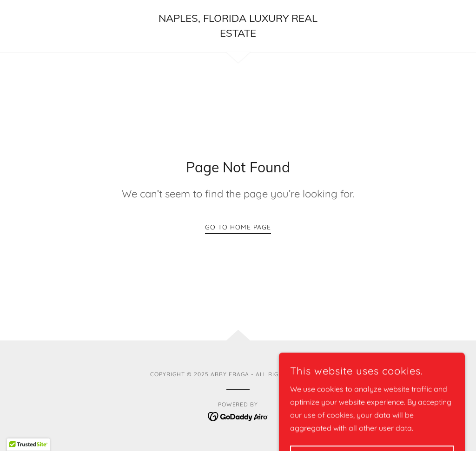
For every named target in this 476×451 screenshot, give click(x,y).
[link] (238, 34)
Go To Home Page (238, 227)
